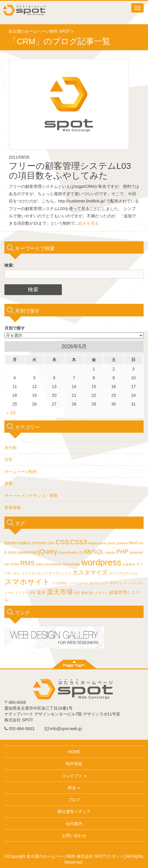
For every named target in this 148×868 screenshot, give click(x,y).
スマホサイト (27, 582)
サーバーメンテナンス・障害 (31, 495)
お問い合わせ (74, 836)
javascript (28, 552)
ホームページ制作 (21, 472)
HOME (74, 752)
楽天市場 (60, 592)
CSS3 (79, 542)
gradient (122, 543)
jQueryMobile (68, 552)
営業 (8, 484)
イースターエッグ (35, 573)
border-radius (17, 543)
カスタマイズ (90, 572)
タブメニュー (99, 583)
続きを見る (89, 223)
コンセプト (74, 776)
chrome (39, 543)
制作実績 (74, 764)
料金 (74, 788)
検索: (9, 265)
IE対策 (13, 552)
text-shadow (53, 564)
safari (40, 564)
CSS (62, 542)
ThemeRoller (71, 564)
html (133, 543)
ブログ (74, 800)
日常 (8, 460)
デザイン (116, 583)
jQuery (48, 551)
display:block (97, 543)
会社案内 (74, 824)
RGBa (15, 564)
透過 (84, 593)
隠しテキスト (98, 593)
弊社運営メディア (74, 812)
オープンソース (60, 573)
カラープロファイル (123, 573)
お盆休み (129, 564)
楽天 (41, 592)
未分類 (11, 448)
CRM (51, 543)
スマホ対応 (59, 583)
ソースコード (78, 583)
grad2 (111, 543)
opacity (110, 552)
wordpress (101, 562)
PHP (123, 552)
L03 (81, 552)
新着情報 (13, 507)
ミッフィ (22, 593)
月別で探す (15, 328)
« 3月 (11, 413)
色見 (77, 593)
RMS (27, 563)
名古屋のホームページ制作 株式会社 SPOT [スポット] (76, 856)
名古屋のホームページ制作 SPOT (39, 31)
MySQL (94, 552)
